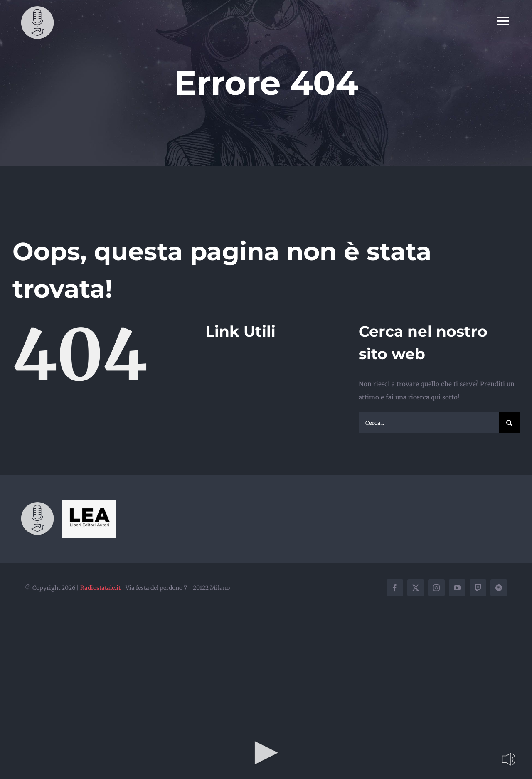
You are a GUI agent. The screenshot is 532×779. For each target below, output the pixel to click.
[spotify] (499, 588)
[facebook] (395, 588)
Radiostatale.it (100, 588)
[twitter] (416, 588)
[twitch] (478, 588)
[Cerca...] (429, 423)
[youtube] (457, 588)
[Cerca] (509, 423)
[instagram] (436, 588)
